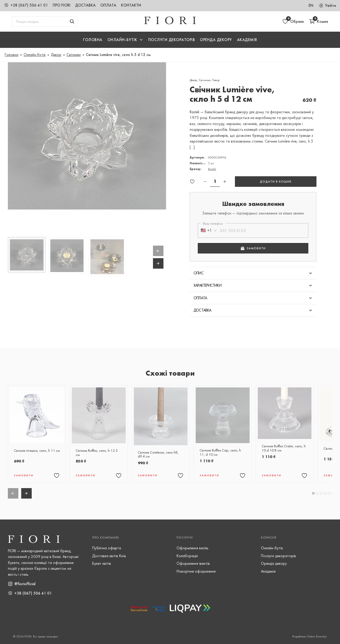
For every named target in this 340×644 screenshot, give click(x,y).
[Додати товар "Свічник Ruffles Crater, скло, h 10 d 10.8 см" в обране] (304, 476)
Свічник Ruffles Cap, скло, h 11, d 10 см (220, 453)
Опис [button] (199, 273)
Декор (56, 55)
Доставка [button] (202, 310)
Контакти (131, 5)
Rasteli (212, 169)
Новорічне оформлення (196, 571)
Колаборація (187, 556)
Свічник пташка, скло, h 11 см (37, 451)
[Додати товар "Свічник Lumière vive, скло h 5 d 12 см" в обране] (192, 182)
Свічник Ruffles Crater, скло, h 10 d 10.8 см (284, 448)
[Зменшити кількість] (205, 182)
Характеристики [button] (207, 285)
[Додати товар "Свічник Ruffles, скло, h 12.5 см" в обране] (119, 476)
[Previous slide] (158, 251)
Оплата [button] (200, 298)
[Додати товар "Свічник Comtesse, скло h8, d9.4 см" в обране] (180, 476)
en (311, 5)
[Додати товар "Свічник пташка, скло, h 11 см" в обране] (57, 476)
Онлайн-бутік (35, 55)
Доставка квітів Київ (109, 556)
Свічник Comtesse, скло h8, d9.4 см (158, 455)
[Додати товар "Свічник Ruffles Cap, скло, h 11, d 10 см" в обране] (243, 476)
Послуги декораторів (278, 556)
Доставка (85, 5)
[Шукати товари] (72, 21)
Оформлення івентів (193, 563)
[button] (125, 40)
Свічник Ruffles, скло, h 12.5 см (97, 453)
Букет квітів (102, 563)
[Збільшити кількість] (225, 182)
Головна (93, 40)
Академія (247, 40)
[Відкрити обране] (293, 21)
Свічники (74, 55)
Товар (216, 80)
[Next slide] (158, 263)
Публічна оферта (107, 548)
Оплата (108, 5)
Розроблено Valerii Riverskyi (310, 636)
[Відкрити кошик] (319, 21)
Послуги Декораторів (172, 40)
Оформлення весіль (192, 548)
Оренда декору (216, 40)
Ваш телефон (213, 223)
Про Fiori (62, 5)
